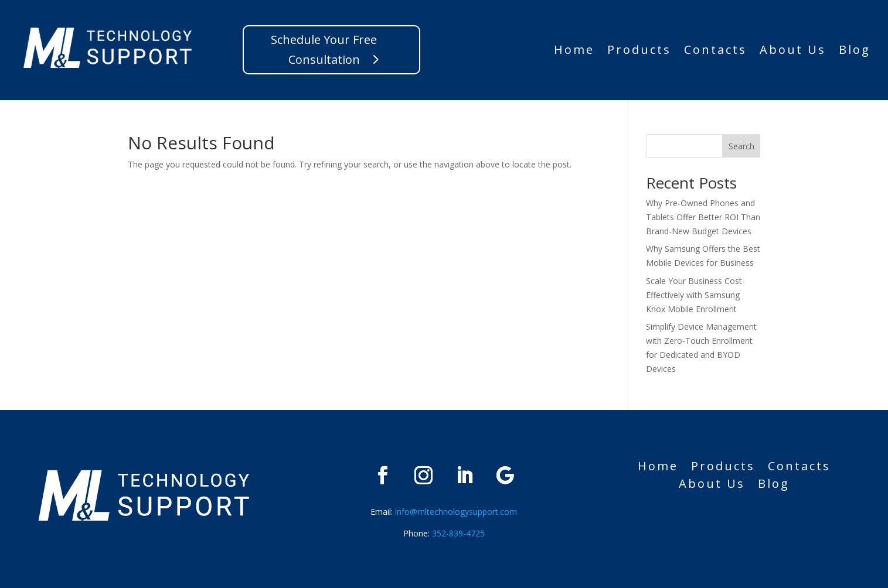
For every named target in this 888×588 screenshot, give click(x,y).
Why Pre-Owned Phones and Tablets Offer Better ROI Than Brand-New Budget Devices (703, 217)
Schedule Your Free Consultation (324, 49)
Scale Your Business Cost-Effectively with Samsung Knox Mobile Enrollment (695, 295)
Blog (855, 52)
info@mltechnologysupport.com (456, 512)
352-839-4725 (457, 533)
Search (741, 146)
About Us (793, 52)
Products (639, 52)
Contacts (715, 52)
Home (574, 52)
